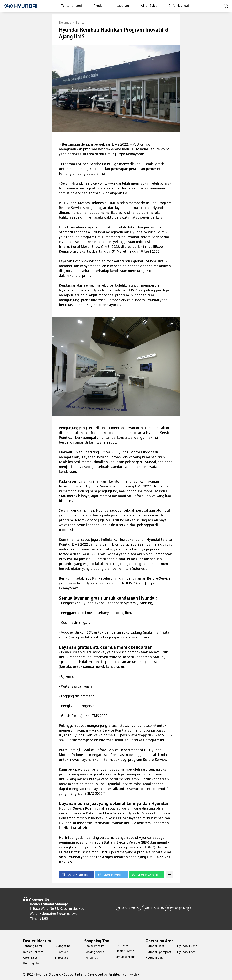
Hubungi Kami (34, 963)
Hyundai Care (187, 957)
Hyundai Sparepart (153, 953)
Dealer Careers (34, 951)
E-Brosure (62, 951)
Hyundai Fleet (156, 945)
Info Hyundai (179, 6)
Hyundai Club (187, 945)
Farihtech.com (119, 974)
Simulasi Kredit (127, 956)
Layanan (123, 6)
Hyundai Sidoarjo (55, 904)
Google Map (184, 907)
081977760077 (124, 907)
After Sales (149, 6)
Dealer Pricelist (96, 945)
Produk (99, 6)
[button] (76, 874)
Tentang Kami (71, 6)
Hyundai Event (188, 951)
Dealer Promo (126, 950)
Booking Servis (95, 951)
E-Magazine (63, 945)
